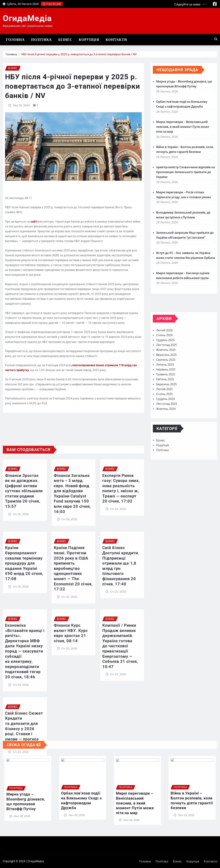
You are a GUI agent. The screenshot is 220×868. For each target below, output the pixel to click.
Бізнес (65, 40)
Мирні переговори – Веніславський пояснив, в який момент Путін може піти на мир (183, 137)
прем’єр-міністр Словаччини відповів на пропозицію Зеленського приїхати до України (185, 182)
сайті (34, 237)
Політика (42, 40)
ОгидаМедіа (27, 18)
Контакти (116, 40)
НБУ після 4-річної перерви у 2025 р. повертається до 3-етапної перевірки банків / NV (79, 55)
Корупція (89, 40)
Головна (15, 40)
